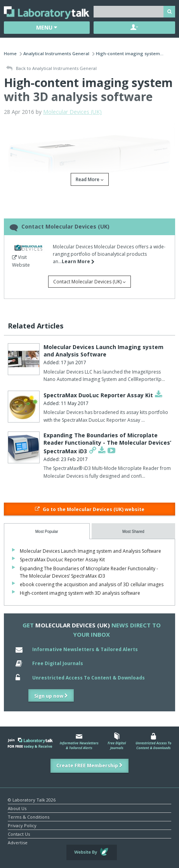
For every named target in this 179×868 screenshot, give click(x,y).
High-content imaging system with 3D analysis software (80, 593)
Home (10, 53)
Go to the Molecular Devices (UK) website (90, 509)
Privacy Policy (22, 825)
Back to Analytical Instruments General (51, 69)
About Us (17, 808)
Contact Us (19, 834)
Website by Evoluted (92, 852)
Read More (90, 179)
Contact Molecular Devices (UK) (89, 282)
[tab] (47, 531)
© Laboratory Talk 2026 (32, 799)
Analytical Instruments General (56, 53)
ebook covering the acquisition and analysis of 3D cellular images (92, 584)
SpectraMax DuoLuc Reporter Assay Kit (98, 395)
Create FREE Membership (89, 766)
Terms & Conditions (29, 816)
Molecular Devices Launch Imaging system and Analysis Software (103, 351)
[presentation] (47, 531)
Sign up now (51, 696)
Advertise (18, 842)
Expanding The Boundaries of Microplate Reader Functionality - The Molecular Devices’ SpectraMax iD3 (107, 443)
